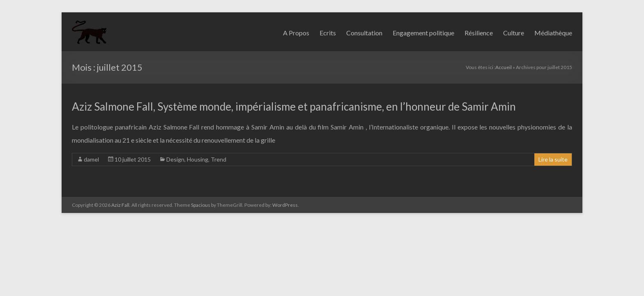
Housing (198, 159)
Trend (218, 159)
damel (91, 159)
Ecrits (328, 33)
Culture (514, 33)
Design (175, 159)
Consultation (364, 33)
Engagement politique (423, 33)
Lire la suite (553, 159)
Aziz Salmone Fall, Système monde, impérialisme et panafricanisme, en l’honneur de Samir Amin (294, 106)
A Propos (296, 33)
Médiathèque (553, 33)
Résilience (479, 33)
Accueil (504, 67)
